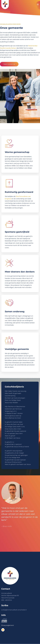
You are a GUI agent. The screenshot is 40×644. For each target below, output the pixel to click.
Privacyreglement (8, 625)
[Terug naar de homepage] (5, 4)
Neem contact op (9, 64)
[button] (38, 4)
